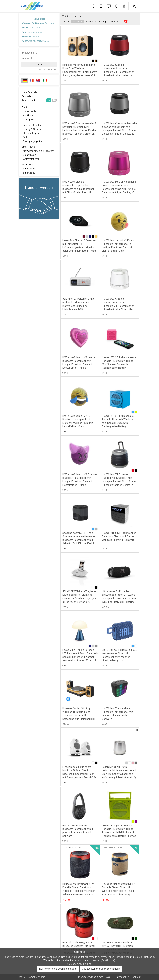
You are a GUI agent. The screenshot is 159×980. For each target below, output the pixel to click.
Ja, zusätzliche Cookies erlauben (101, 969)
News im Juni (32, 32)
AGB (109, 977)
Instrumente (29, 111)
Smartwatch (29, 169)
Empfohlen (91, 22)
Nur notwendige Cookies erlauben (58, 969)
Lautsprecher (29, 120)
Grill (25, 137)
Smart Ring (29, 173)
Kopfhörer (28, 116)
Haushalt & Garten (32, 125)
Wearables (27, 165)
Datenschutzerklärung (80, 964)
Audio (25, 107)
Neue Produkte (29, 92)
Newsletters (39, 19)
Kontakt (137, 977)
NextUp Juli (31, 27)
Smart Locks (29, 155)
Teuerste (114, 22)
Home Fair (30, 36)
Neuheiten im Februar (36, 41)
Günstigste (103, 22)
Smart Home (29, 147)
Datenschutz (122, 977)
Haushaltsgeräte (31, 133)
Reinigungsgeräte (32, 141)
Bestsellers (28, 96)
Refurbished (39, 100)
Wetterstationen (31, 159)
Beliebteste (78, 22)
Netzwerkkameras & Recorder (38, 151)
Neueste (66, 22)
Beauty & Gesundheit (34, 129)
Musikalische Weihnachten (38, 23)
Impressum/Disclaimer (90, 977)
